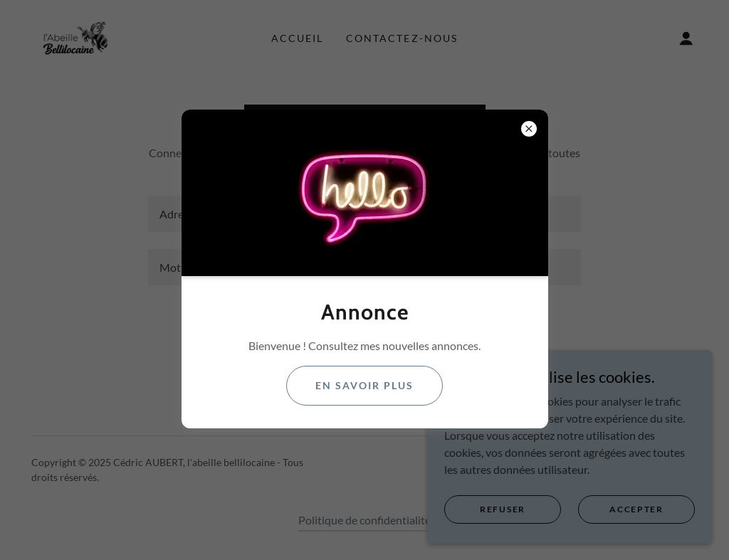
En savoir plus (364, 385)
